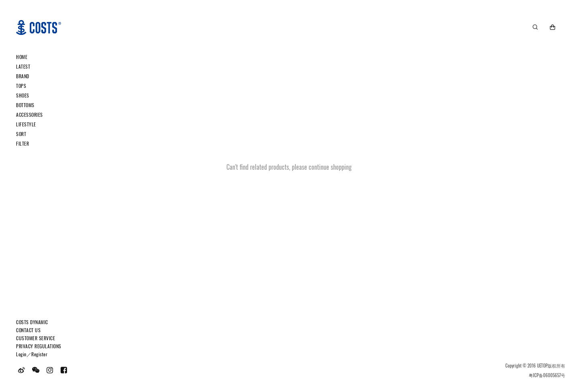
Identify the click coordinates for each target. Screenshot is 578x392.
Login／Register (32, 354)
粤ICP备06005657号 (547, 375)
